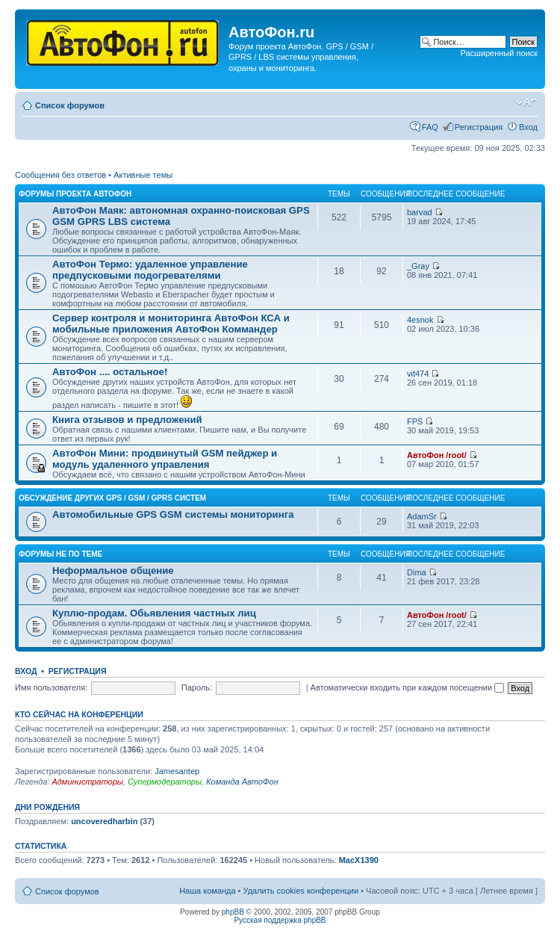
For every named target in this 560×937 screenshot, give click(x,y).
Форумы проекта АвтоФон (75, 194)
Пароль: (197, 687)
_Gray (418, 266)
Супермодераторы (165, 782)
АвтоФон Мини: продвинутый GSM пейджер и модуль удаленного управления (165, 459)
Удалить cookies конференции (301, 891)
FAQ (430, 127)
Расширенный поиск (499, 53)
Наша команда (207, 891)
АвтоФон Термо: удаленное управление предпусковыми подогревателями (150, 270)
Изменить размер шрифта (527, 102)
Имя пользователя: (51, 687)
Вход (528, 127)
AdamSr (422, 516)
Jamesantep (177, 771)
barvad (420, 212)
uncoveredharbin (104, 821)
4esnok (420, 320)
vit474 (418, 374)
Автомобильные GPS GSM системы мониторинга (173, 514)
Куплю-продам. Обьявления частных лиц (154, 613)
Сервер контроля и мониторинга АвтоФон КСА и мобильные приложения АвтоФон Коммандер (171, 324)
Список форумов (70, 105)
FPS (415, 421)
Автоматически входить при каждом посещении (408, 687)
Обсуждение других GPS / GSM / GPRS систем (112, 498)
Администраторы (87, 782)
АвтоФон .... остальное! (110, 372)
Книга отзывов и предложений (127, 420)
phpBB (233, 912)
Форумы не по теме (60, 554)
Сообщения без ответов (60, 175)
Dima (417, 572)
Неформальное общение (113, 570)
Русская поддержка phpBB (280, 920)
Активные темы (143, 175)
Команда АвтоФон (242, 782)
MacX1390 (359, 860)
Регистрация (479, 127)
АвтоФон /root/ (437, 455)
